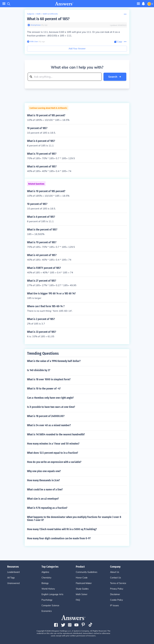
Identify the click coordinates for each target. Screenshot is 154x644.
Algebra (45, 572)
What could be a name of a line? (45, 490)
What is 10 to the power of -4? (44, 389)
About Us (115, 572)
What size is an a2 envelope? (43, 499)
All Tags (11, 578)
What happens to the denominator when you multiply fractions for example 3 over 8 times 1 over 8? (74, 519)
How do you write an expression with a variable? (54, 462)
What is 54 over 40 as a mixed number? (49, 425)
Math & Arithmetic (50, 14)
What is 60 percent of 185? (48, 19)
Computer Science (50, 605)
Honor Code (82, 578)
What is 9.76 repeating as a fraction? (47, 508)
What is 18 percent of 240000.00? (46, 416)
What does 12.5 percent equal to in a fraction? (53, 453)
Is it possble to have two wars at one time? (51, 407)
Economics (47, 611)
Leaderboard (13, 572)
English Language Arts (52, 594)
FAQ (78, 600)
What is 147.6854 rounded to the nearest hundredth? (56, 434)
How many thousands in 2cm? (43, 480)
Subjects (31, 14)
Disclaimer (115, 594)
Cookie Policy (116, 600)
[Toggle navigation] (138, 4)
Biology (45, 583)
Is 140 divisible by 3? (39, 370)
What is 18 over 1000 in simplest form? (49, 379)
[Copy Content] (118, 42)
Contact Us (115, 578)
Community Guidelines (87, 572)
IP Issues (114, 605)
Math (38, 14)
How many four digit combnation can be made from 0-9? (59, 538)
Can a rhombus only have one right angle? (50, 398)
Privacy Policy (117, 589)
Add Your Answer (77, 49)
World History (48, 589)
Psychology (47, 600)
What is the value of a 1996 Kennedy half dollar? (54, 361)
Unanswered (13, 583)
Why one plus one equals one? (44, 471)
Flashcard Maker (84, 583)
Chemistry (46, 578)
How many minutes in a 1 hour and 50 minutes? (53, 444)
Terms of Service (118, 583)
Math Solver (82, 594)
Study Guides (82, 589)
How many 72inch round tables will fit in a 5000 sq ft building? (62, 529)
